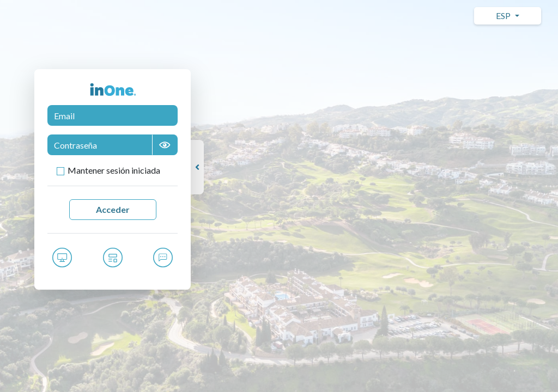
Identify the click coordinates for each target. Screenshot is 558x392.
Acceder (113, 209)
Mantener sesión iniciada (114, 170)
